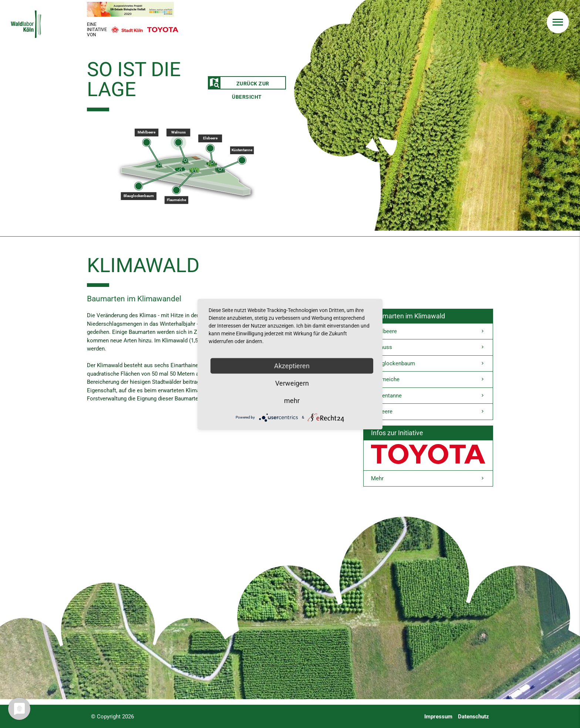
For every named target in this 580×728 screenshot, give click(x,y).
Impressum (438, 717)
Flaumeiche (428, 380)
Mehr (428, 479)
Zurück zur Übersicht (239, 83)
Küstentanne (428, 396)
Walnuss (428, 347)
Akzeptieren (292, 365)
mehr (292, 400)
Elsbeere (428, 412)
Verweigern (292, 383)
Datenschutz (473, 717)
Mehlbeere (428, 331)
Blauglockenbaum (428, 364)
